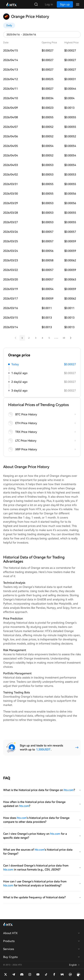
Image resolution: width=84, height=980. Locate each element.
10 (64, 338)
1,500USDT (43, 749)
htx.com (69, 790)
